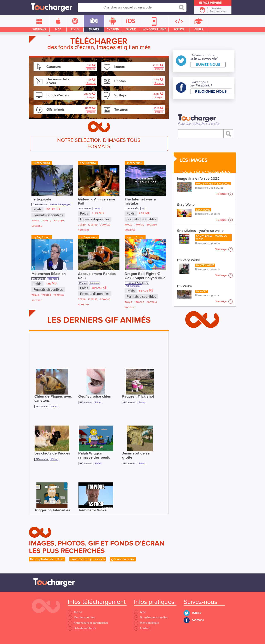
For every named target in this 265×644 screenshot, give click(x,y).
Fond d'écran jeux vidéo (88, 559)
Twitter (196, 613)
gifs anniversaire (123, 559)
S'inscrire (216, 8)
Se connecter (218, 12)
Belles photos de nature (47, 559)
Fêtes (98, 209)
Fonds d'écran (40, 204)
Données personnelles (151, 617)
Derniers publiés (81, 617)
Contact (142, 628)
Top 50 (75, 612)
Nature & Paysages (60, 204)
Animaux (95, 283)
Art (143, 209)
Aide (140, 612)
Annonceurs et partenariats (88, 623)
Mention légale (146, 623)
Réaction (53, 279)
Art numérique (133, 286)
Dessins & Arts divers (137, 283)
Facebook (198, 620)
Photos (83, 283)
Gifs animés (85, 209)
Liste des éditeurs (82, 628)
